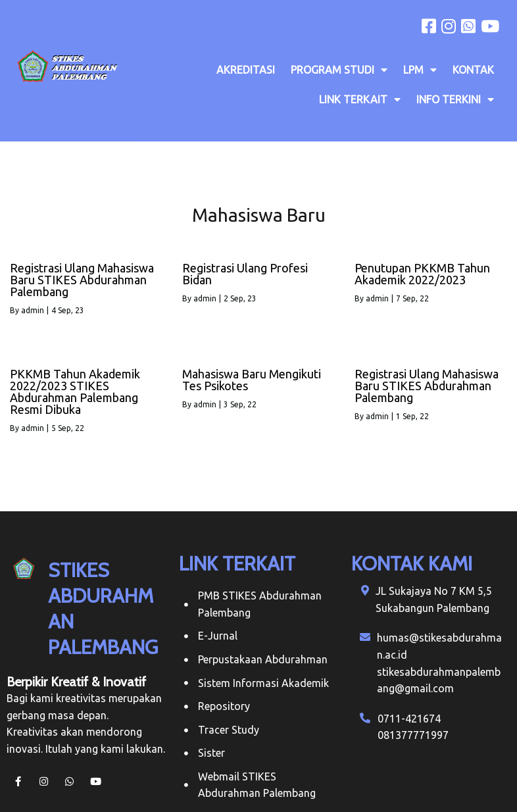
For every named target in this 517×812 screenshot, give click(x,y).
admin (33, 310)
